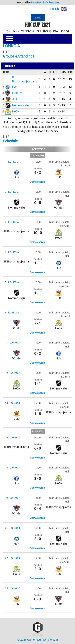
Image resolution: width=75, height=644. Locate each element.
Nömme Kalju (20, 105)
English (61, 9)
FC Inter (17, 93)
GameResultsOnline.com (44, 2)
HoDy (16, 112)
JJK (15, 99)
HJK (15, 87)
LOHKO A (13, 162)
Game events (37, 182)
